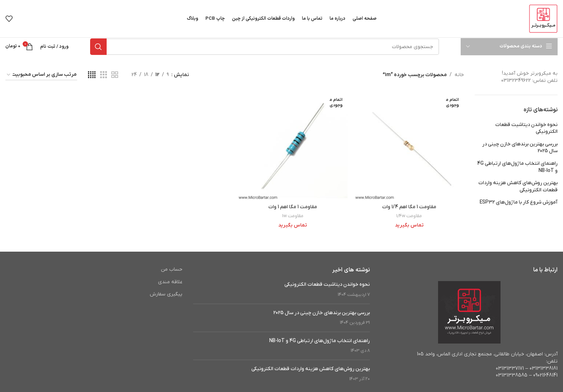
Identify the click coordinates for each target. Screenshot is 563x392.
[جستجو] (265, 47)
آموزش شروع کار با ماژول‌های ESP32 (519, 202)
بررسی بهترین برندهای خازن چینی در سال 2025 (520, 148)
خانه (459, 75)
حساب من (172, 269)
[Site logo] (543, 18)
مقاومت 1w (293, 216)
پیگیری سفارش (166, 294)
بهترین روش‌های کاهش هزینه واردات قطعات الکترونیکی (518, 186)
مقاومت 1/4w (409, 216)
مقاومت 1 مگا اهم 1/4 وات (409, 207)
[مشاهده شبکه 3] (104, 75)
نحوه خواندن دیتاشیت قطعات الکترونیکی (526, 128)
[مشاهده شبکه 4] (92, 75)
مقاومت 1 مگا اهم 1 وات (293, 207)
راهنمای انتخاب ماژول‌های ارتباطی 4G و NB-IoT (517, 167)
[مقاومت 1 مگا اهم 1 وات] (293, 146)
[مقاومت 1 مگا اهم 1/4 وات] (409, 146)
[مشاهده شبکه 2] (115, 75)
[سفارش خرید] (41, 75)
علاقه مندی (170, 282)
